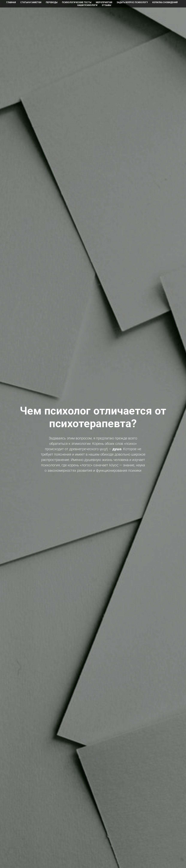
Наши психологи (87, 5)
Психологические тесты (77, 2)
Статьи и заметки (31, 2)
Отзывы (106, 5)
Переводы (52, 2)
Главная (11, 2)
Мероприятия (104, 2)
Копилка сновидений (165, 2)
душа (117, 449)
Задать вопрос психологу (132, 2)
